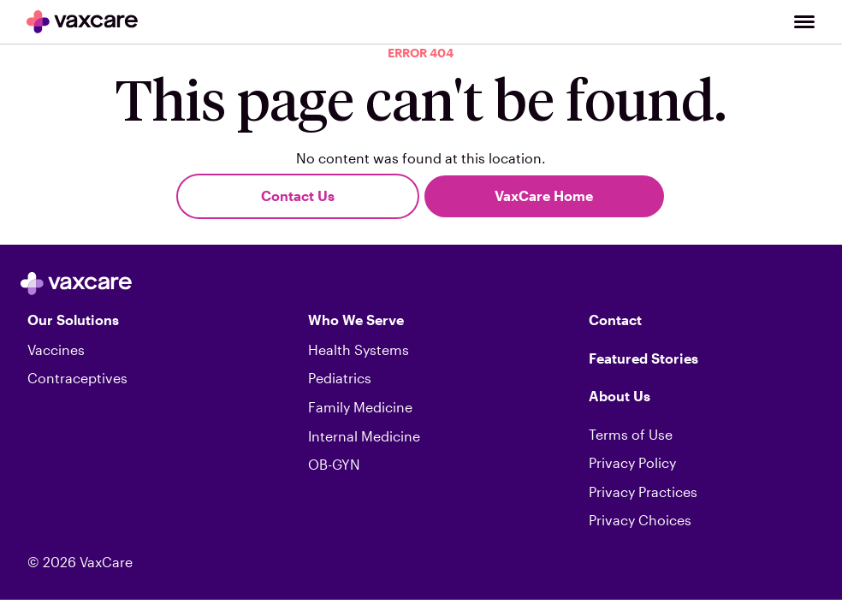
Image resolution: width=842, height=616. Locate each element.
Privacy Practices (643, 492)
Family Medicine (360, 407)
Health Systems (359, 349)
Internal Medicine (364, 436)
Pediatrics (340, 378)
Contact (615, 320)
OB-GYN (334, 464)
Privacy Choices (640, 520)
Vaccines (56, 349)
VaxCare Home (544, 195)
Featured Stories (643, 358)
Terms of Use (631, 434)
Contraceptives (77, 378)
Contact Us (298, 195)
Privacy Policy (632, 462)
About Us (620, 396)
